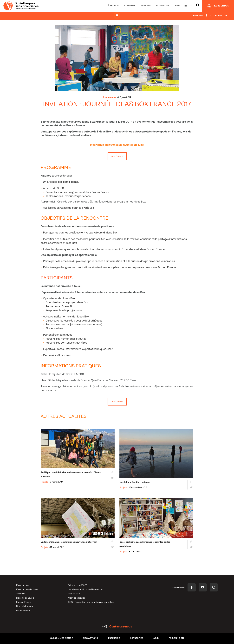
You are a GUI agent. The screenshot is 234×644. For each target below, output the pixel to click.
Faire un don (23, 585)
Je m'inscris (117, 156)
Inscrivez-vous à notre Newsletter (85, 590)
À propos (113, 6)
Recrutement (23, 611)
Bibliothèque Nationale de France (69, 380)
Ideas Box (90, 192)
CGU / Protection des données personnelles (91, 602)
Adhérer (21, 594)
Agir (177, 6)
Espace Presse (24, 602)
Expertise (130, 6)
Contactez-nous (117, 627)
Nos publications (25, 606)
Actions (146, 6)
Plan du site (74, 594)
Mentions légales (77, 598)
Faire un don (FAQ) (78, 585)
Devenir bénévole (25, 598)
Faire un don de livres (27, 590)
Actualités (163, 6)
